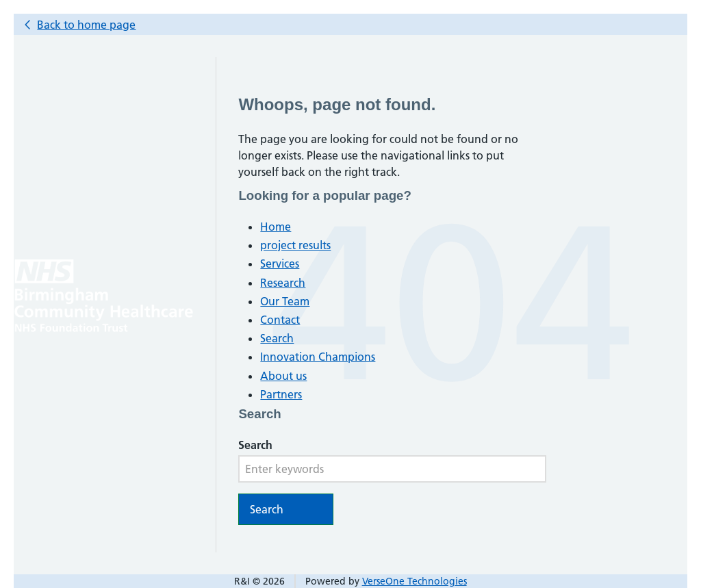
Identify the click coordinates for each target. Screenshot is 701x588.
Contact (280, 320)
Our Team (285, 301)
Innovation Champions (318, 357)
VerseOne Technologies (415, 581)
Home (276, 227)
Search (277, 338)
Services (280, 264)
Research (283, 283)
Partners (281, 394)
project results (295, 245)
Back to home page (86, 25)
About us (283, 376)
